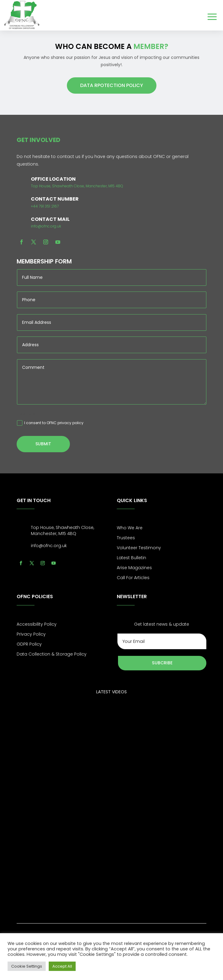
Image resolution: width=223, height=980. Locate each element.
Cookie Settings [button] (27, 966)
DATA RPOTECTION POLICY (112, 85)
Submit (43, 444)
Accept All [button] (62, 966)
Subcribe (162, 663)
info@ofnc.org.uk (46, 226)
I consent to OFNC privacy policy (50, 423)
